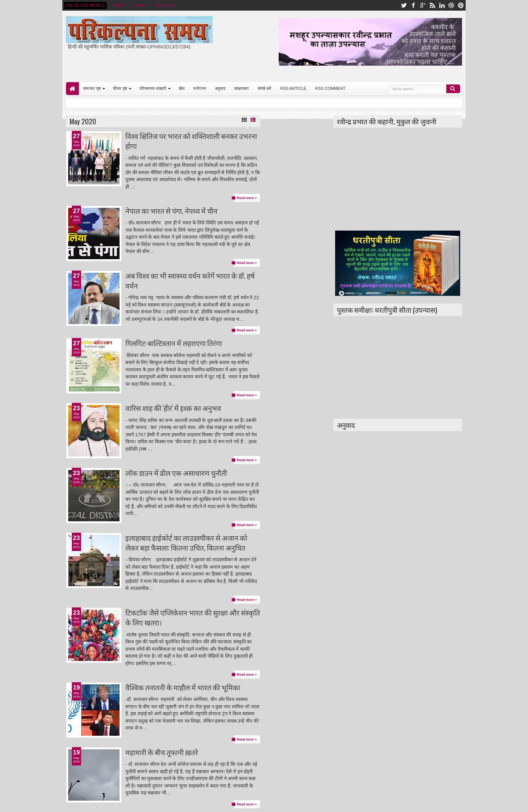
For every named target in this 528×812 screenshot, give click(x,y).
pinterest (461, 5)
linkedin (442, 5)
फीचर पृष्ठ (120, 88)
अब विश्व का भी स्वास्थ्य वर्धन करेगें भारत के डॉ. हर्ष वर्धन (190, 280)
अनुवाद (220, 88)
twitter (404, 5)
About (118, 5)
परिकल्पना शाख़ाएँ (153, 88)
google (423, 5)
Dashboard (165, 5)
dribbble (451, 5)
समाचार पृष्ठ (92, 88)
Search (453, 89)
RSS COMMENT (331, 88)
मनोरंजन (200, 88)
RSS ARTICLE (293, 88)
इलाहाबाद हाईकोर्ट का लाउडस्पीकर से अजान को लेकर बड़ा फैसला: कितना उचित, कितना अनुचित (186, 543)
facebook (413, 5)
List (253, 120)
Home (72, 89)
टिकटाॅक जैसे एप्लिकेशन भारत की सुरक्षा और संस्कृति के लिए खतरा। (193, 617)
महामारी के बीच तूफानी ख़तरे (162, 752)
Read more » (247, 198)
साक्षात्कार (242, 88)
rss (432, 5)
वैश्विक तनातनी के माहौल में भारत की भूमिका (183, 687)
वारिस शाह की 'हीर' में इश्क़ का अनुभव (173, 408)
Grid (244, 120)
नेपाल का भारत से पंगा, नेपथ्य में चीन (171, 211)
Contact (139, 5)
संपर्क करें (265, 88)
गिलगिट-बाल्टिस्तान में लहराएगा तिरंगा (174, 343)
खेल (181, 88)
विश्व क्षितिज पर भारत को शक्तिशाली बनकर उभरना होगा (191, 141)
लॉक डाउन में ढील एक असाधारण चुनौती (176, 473)
